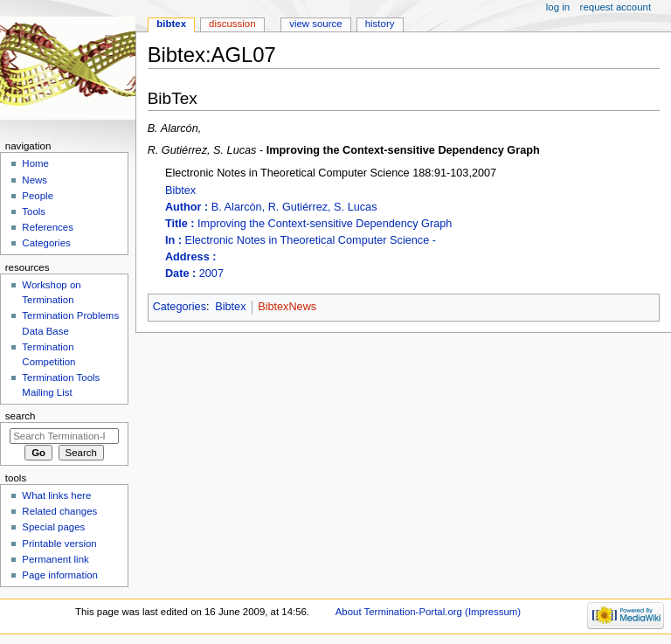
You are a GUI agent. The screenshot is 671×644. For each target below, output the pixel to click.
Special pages (53, 527)
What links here (56, 495)
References (48, 227)
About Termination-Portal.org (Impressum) (428, 612)
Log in (558, 7)
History (380, 24)
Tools (34, 211)
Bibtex (412, 233)
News (35, 180)
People (38, 196)
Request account (616, 7)
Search (21, 416)
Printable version (59, 544)
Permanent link (55, 559)
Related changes (59, 511)
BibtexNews (287, 307)
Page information (60, 575)
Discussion (232, 24)
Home (35, 163)
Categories (180, 307)
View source (315, 24)
